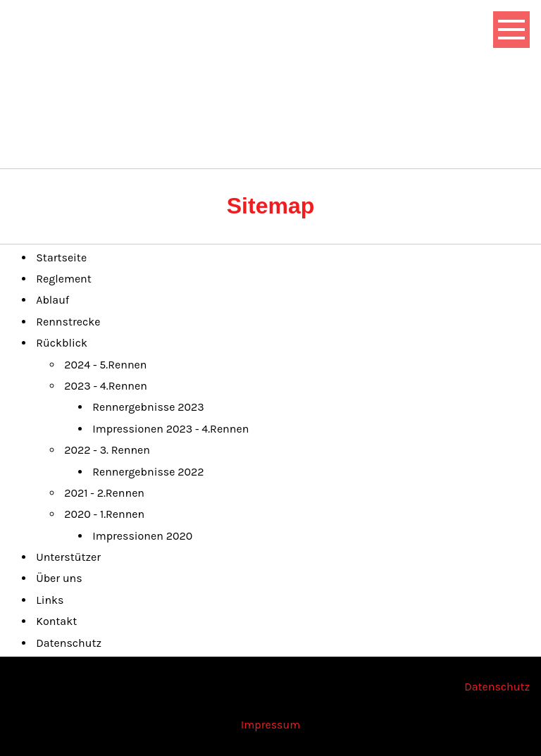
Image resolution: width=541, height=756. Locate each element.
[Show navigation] (511, 30)
